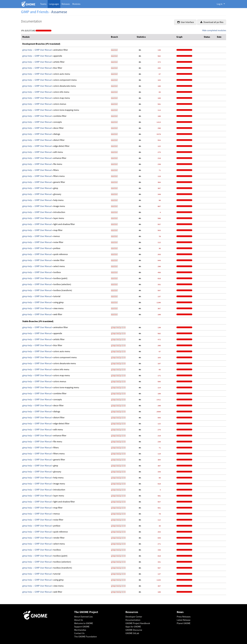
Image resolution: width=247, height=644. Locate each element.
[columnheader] (65, 37)
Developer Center (134, 617)
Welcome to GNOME (84, 623)
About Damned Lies (83, 617)
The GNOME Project (86, 612)
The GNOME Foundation (86, 637)
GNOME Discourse (134, 630)
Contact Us (79, 633)
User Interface (186, 22)
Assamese (59, 12)
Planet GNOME (184, 623)
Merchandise (80, 630)
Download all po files (212, 22)
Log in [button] (220, 4)
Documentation (133, 620)
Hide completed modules (214, 30)
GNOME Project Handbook (138, 623)
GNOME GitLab (132, 633)
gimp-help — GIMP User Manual (37, 50)
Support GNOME (82, 627)
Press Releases (184, 617)
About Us (79, 620)
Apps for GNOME (133, 627)
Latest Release (184, 620)
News (180, 612)
